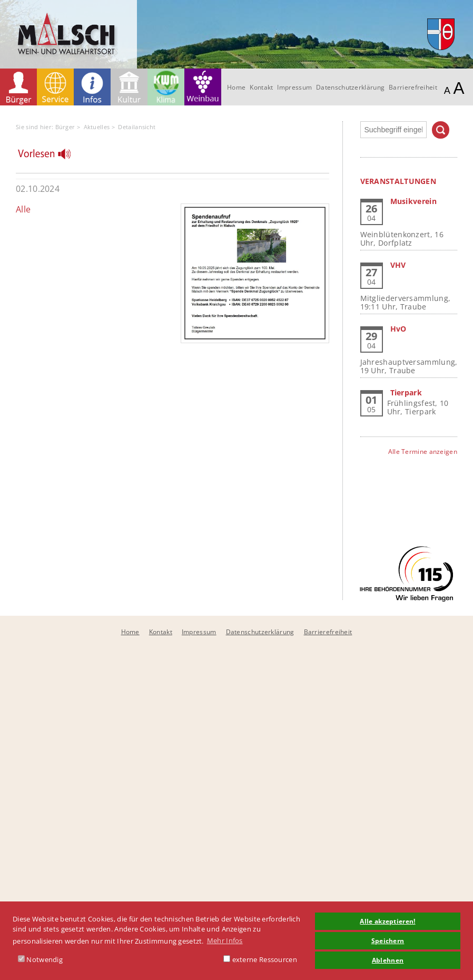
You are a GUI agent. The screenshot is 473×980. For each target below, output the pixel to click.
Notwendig (40, 959)
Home (236, 87)
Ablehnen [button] (388, 960)
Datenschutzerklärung (350, 87)
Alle (23, 209)
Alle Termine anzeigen (423, 452)
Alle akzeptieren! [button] (387, 921)
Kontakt (261, 87)
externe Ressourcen (260, 959)
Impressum (294, 87)
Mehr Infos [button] (225, 940)
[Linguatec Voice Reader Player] (51, 157)
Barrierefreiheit (413, 87)
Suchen (441, 130)
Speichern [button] (388, 940)
